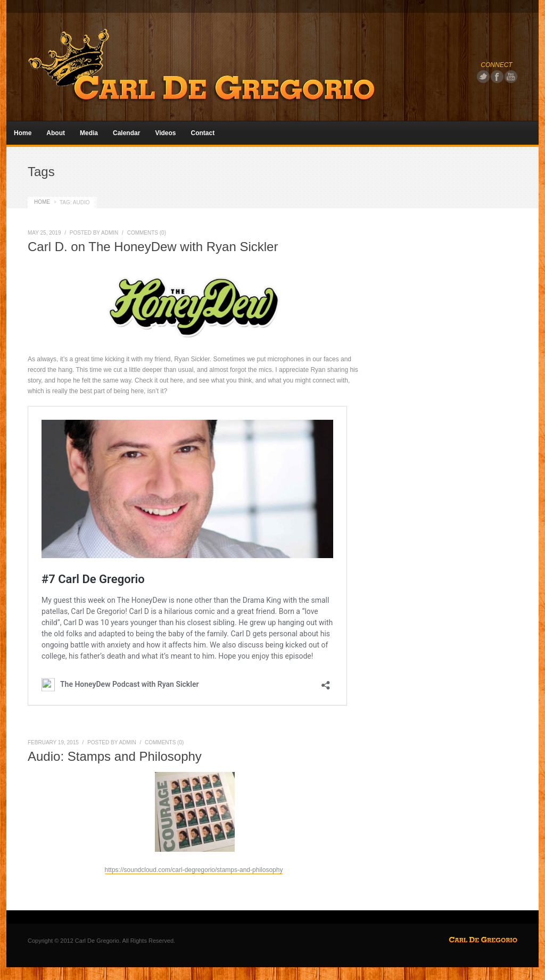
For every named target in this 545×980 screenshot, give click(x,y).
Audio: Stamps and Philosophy (115, 756)
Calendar (126, 133)
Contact (203, 133)
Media (89, 133)
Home (23, 133)
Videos (165, 133)
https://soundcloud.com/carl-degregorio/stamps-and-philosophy (194, 870)
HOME (42, 202)
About (56, 133)
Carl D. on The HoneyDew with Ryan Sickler (153, 247)
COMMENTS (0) (147, 233)
